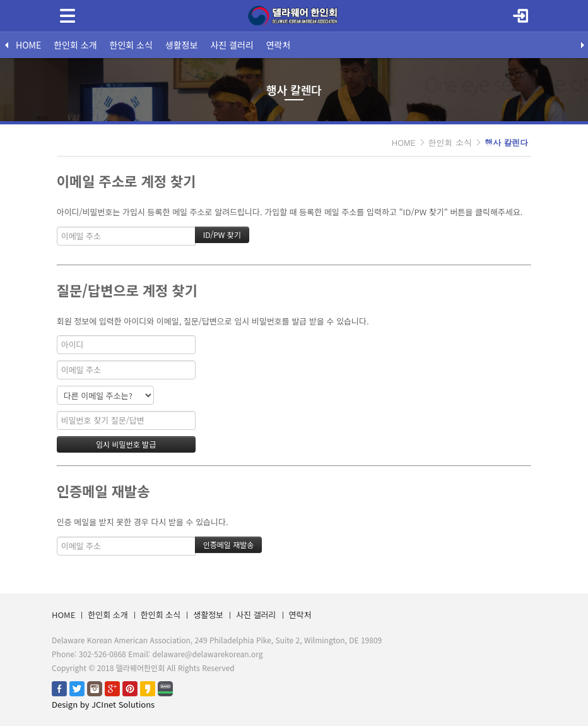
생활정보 (182, 45)
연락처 (279, 45)
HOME (28, 45)
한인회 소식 (131, 45)
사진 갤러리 (232, 45)
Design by (103, 704)
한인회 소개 (75, 45)
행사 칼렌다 (506, 142)
